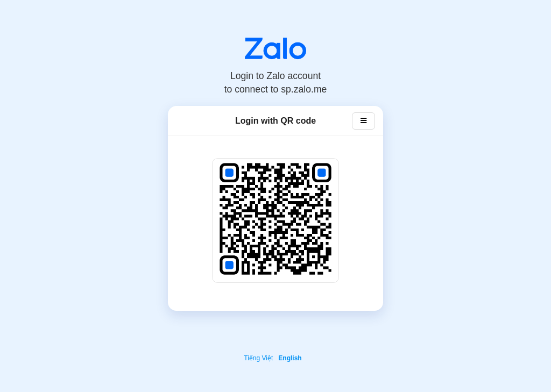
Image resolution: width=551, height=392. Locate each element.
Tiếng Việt (258, 358)
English (290, 358)
